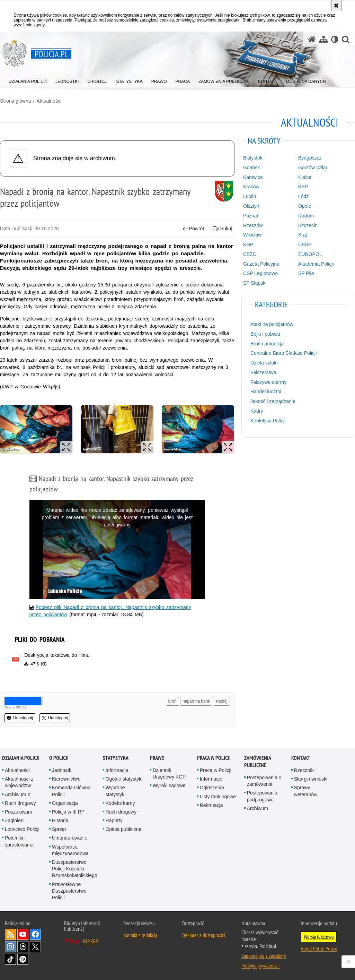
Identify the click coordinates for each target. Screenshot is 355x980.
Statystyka (116, 758)
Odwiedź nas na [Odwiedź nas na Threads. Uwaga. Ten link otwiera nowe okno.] (23, 947)
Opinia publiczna (124, 829)
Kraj (303, 235)
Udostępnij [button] (20, 718)
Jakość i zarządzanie (273, 401)
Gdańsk (251, 167)
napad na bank (196, 701)
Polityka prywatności (260, 965)
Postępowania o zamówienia (264, 781)
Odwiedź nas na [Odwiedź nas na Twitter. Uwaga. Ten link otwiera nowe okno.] (35, 947)
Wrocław (252, 235)
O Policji (59, 758)
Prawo (157, 758)
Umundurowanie (70, 838)
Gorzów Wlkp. (313, 167)
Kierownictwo (66, 779)
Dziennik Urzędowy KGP (169, 773)
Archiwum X (18, 794)
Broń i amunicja (267, 344)
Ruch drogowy (20, 803)
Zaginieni (15, 820)
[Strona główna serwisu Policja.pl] (312, 39)
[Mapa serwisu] (323, 39)
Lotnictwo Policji (22, 829)
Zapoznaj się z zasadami (264, 956)
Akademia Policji (316, 264)
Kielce (305, 177)
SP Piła (306, 273)
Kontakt (301, 758)
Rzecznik (304, 770)
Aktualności (49, 101)
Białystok (253, 158)
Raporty (114, 820)
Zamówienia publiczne (258, 762)
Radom (306, 216)
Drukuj (222, 229)
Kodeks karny (120, 803)
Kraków (251, 187)
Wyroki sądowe (169, 785)
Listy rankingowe (218, 797)
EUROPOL (310, 254)
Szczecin (308, 225)
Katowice (253, 177)
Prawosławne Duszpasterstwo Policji (69, 891)
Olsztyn (251, 206)
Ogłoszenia (212, 788)
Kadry (257, 411)
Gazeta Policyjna (261, 264)
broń (172, 701)
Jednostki (62, 770)
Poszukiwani (18, 812)
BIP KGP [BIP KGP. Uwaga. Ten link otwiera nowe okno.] (91, 941)
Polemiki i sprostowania (19, 841)
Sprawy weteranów (306, 791)
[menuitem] (28, 80)
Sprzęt (59, 829)
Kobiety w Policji (268, 421)
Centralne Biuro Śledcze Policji (283, 353)
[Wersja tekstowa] (335, 39)
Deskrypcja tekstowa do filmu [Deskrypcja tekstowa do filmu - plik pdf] (57, 655)
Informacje (117, 770)
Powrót (193, 229)
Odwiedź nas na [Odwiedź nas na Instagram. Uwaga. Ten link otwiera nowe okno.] (10, 947)
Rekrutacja (211, 805)
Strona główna (16, 101)
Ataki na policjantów (272, 324)
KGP (248, 244)
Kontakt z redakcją (140, 935)
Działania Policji (21, 758)
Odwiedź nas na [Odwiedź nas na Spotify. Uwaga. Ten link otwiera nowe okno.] (23, 959)
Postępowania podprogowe (262, 796)
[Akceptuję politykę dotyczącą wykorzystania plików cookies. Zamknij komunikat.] (336, 6)
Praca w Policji (214, 758)
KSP (303, 187)
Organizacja (65, 803)
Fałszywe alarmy (268, 382)
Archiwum (258, 808)
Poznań (251, 216)
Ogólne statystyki (124, 779)
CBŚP (305, 244)
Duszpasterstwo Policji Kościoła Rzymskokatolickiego (75, 869)
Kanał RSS (10, 934)
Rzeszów (253, 225)
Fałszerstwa (263, 372)
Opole (305, 206)
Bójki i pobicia (265, 334)
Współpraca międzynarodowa (70, 850)
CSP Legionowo (260, 273)
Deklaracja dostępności (204, 935)
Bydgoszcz (310, 158)
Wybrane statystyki (116, 791)
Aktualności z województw (19, 782)
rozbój (222, 701)
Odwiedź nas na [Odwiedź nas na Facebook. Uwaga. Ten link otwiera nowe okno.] (35, 934)
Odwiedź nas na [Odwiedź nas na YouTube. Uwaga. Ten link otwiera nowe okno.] (23, 934)
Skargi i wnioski (311, 779)
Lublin (250, 196)
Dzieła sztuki (264, 363)
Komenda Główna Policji (71, 791)
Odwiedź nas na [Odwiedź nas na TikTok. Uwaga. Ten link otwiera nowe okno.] (10, 959)
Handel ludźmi (266, 392)
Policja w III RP (68, 812)
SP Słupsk (254, 283)
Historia (60, 820)
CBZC (250, 254)
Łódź (303, 196)
